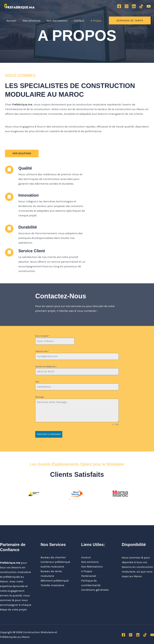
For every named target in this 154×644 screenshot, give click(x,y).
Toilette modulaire (52, 585)
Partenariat (89, 576)
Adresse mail (42, 351)
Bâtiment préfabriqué (55, 580)
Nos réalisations (55, 21)
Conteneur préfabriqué (55, 562)
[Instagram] (127, 6)
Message (40, 397)
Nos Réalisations (92, 566)
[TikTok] (141, 6)
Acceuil (86, 557)
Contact (76, 21)
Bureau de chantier (53, 557)
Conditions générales (95, 590)
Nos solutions (30, 21)
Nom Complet (42, 336)
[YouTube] (149, 6)
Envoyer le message (49, 434)
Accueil (11, 21)
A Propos (93, 21)
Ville (37, 382)
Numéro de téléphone (46, 367)
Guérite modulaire (52, 566)
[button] (130, 20)
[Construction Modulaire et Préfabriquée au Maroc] (20, 6)
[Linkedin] (134, 6)
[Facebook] (119, 6)
